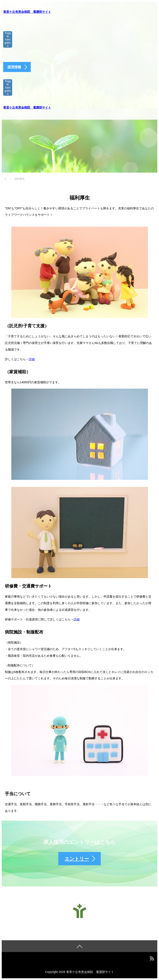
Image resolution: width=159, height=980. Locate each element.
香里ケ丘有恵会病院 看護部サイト (27, 12)
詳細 (32, 359)
